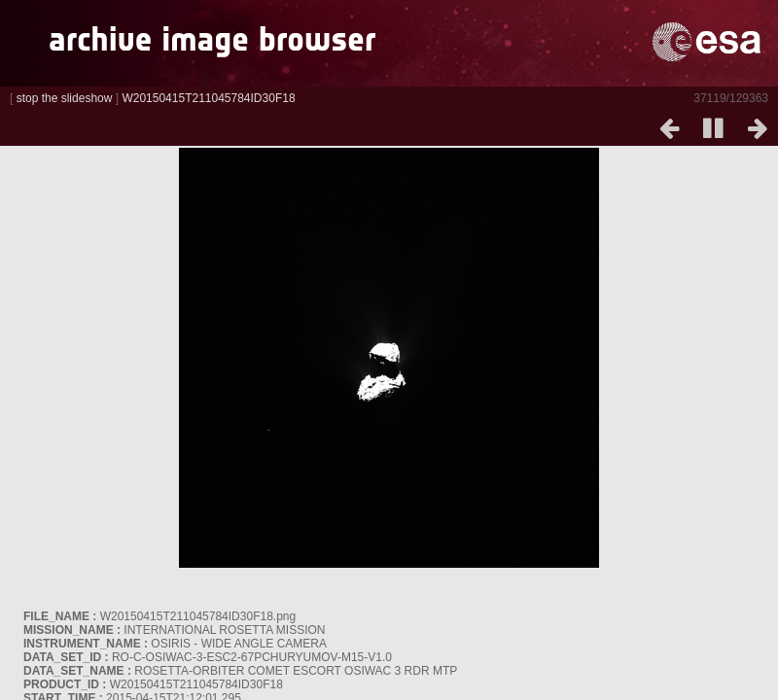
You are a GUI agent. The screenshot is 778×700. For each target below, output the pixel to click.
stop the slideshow (65, 98)
